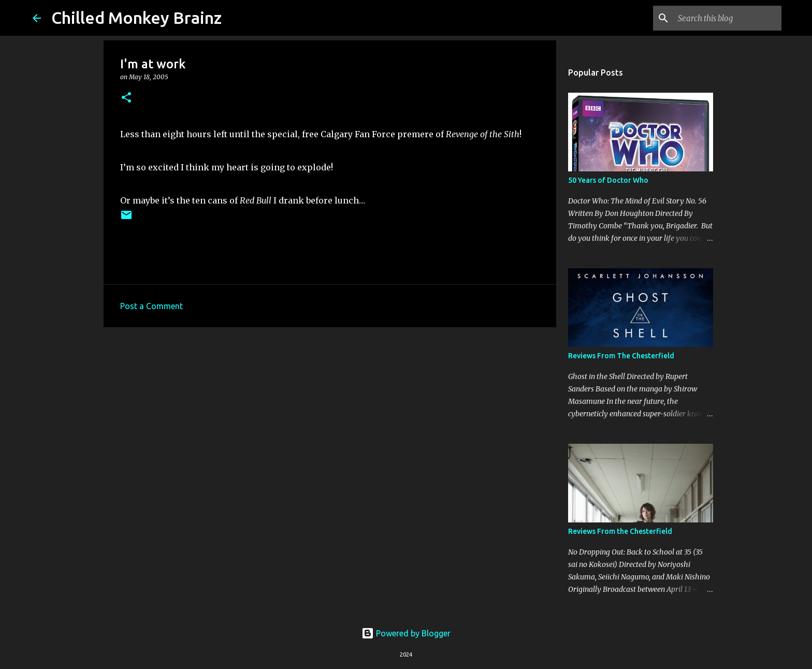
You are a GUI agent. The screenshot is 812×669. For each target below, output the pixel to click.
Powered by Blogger (406, 633)
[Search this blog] (727, 18)
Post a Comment (151, 306)
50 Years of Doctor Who (608, 180)
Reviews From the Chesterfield (620, 531)
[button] (126, 98)
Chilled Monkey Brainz (136, 18)
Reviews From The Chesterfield (621, 356)
